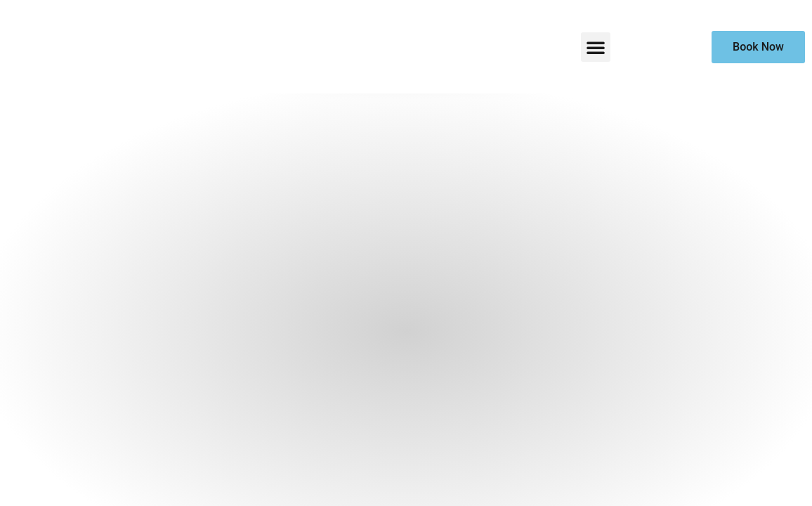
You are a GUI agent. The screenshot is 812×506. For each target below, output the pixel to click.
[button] (596, 47)
